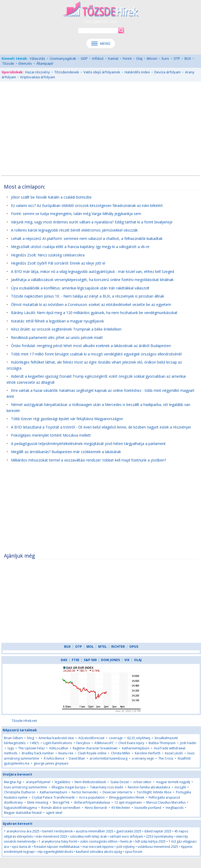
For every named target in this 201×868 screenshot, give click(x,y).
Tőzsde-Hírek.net (24, 721)
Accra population (92, 797)
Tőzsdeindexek (67, 72)
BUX (188, 58)
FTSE (76, 660)
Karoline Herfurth (148, 753)
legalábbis (62, 782)
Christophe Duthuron (20, 792)
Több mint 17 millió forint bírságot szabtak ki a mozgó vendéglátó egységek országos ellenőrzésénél (96, 354)
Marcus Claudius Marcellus (166, 802)
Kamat (113, 58)
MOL (90, 647)
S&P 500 (90, 660)
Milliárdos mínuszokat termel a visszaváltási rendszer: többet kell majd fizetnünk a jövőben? (88, 460)
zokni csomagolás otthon (99, 841)
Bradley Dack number (38, 753)
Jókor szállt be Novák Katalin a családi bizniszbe (51, 197)
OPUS (134, 647)
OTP (177, 58)
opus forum (134, 852)
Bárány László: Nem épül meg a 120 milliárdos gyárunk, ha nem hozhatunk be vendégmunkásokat (94, 313)
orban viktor (142, 782)
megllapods (175, 808)
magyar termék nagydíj (173, 782)
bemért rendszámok (58, 831)
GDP (84, 58)
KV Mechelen (121, 808)
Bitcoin (152, 58)
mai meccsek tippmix (98, 847)
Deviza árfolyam (167, 72)
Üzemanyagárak (63, 58)
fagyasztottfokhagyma (20, 808)
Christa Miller (121, 753)
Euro (165, 58)
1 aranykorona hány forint (58, 841)
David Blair (77, 758)
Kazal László (174, 753)
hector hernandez (85, 792)
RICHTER (118, 647)
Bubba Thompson (162, 743)
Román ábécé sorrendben (61, 808)
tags (11, 748)
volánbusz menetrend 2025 (158, 847)
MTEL (102, 647)
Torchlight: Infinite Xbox (154, 792)
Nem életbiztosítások (90, 782)
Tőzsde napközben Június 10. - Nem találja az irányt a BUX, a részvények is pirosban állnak (88, 296)
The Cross (166, 758)
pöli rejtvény (126, 847)
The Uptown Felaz (32, 748)
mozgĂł (180, 787)
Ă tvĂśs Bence (54, 758)
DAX (64, 660)
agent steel (54, 813)
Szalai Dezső (120, 782)
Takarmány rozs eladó (107, 787)
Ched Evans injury (131, 743)
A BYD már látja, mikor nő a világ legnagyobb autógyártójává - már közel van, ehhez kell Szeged (93, 271)
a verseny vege (143, 758)
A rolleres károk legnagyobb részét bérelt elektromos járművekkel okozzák (74, 230)
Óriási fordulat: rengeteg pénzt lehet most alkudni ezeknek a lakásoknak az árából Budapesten (91, 346)
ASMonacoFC (104, 743)
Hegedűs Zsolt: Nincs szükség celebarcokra (48, 255)
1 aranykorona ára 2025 (22, 831)
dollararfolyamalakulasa (92, 802)
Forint (127, 58)
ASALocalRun (59, 748)
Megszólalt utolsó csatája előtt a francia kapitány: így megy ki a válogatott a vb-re (80, 247)
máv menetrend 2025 (51, 836)
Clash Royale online (92, 753)
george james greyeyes (51, 763)
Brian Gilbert (13, 738)
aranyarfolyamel (38, 782)
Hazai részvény (38, 72)
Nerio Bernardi (96, 808)
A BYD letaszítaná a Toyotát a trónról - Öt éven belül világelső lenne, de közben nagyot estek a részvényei (101, 427)
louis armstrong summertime (26, 787)
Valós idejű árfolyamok (102, 72)
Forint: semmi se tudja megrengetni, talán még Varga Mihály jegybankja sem (76, 214)
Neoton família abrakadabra (149, 787)
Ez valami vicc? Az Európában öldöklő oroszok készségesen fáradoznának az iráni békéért (87, 205)
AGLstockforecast (91, 738)
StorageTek (61, 802)
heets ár (126, 841)
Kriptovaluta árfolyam (38, 77)
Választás (37, 58)
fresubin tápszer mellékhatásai (57, 847)
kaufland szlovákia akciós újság (99, 852)
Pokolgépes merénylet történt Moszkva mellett (51, 435)
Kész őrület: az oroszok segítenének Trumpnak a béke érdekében (66, 329)
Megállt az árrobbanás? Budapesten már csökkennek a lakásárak (66, 452)
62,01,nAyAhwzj (139, 738)
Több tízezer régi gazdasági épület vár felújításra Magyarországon (67, 419)
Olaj (139, 58)
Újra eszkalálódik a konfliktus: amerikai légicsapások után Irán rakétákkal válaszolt (80, 288)
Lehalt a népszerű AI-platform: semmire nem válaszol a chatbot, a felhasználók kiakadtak (87, 238)
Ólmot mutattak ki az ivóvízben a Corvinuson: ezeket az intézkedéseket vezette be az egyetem (91, 304)
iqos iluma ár (21, 847)
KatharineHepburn (136, 748)
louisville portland (148, 808)
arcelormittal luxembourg (108, 758)
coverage (116, 738)
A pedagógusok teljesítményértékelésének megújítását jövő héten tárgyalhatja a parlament (88, 444)
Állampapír (45, 63)
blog (31, 738)
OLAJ (138, 660)
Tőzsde (8, 63)
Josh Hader (188, 743)
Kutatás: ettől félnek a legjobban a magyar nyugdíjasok (57, 321)
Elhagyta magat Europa (69, 787)
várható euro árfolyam (126, 836)
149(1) (34, 743)
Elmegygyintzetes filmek (127, 797)
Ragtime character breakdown (95, 748)
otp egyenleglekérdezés (55, 852)
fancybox (83, 743)
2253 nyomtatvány (160, 836)
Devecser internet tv (117, 792)
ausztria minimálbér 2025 (94, 831)
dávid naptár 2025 (158, 831)
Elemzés (25, 63)
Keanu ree (66, 753)
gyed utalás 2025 (129, 831)
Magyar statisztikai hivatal (23, 813)
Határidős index (137, 72)
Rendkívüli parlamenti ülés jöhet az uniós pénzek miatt (57, 337)
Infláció (98, 58)
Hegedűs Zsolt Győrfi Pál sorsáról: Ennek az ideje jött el (58, 263)
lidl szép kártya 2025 (150, 841)
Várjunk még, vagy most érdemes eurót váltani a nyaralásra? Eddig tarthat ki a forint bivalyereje (92, 222)
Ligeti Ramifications (58, 743)
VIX (127, 660)
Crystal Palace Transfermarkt (53, 797)
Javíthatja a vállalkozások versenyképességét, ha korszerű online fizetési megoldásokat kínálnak (92, 280)
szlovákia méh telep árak (88, 836)
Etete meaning (38, 802)
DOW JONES (110, 660)
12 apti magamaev (128, 802)
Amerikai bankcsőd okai (56, 738)
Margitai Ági (13, 782)
